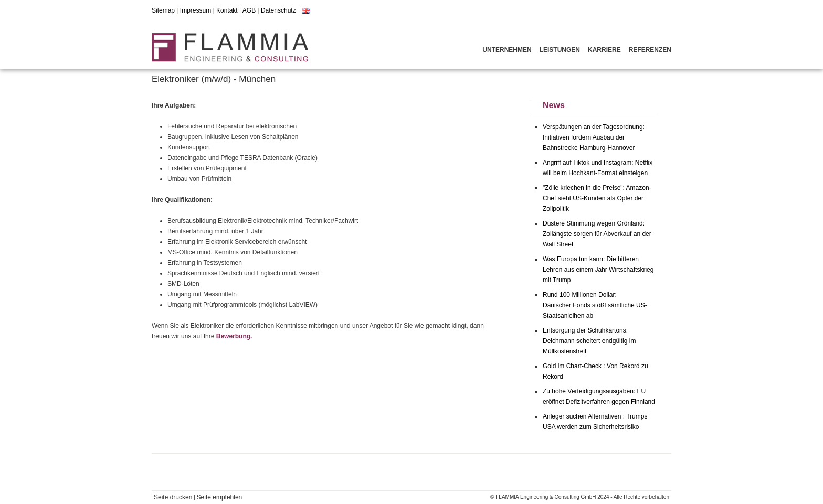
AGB (249, 10)
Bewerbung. (234, 336)
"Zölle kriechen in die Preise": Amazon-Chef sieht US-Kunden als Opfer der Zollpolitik (597, 198)
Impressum (196, 10)
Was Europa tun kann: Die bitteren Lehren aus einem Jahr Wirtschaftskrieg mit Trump (598, 270)
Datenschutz (278, 10)
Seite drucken (173, 497)
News (554, 105)
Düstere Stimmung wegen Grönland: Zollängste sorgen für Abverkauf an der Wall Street (597, 234)
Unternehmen (507, 50)
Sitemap (163, 10)
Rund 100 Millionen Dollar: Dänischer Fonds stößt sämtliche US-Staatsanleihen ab (595, 305)
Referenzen (650, 50)
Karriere (604, 50)
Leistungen (560, 50)
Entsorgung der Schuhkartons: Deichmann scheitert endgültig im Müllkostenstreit (589, 341)
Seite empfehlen (220, 497)
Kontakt (227, 10)
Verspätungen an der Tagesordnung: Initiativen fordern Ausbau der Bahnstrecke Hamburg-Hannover (594, 137)
